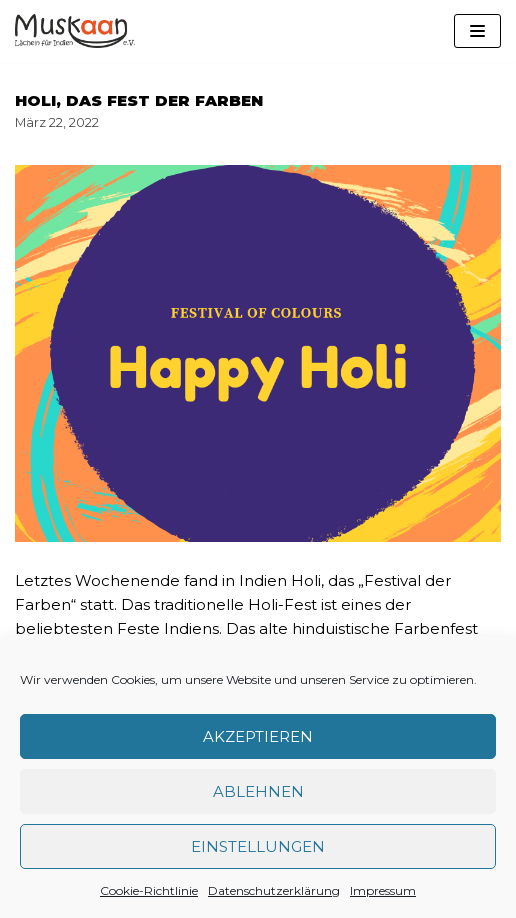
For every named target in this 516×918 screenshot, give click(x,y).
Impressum (383, 890)
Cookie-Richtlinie (149, 890)
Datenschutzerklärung (274, 890)
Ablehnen (258, 791)
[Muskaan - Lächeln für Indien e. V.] (75, 31)
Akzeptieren (258, 736)
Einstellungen (258, 846)
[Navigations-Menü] (477, 31)
